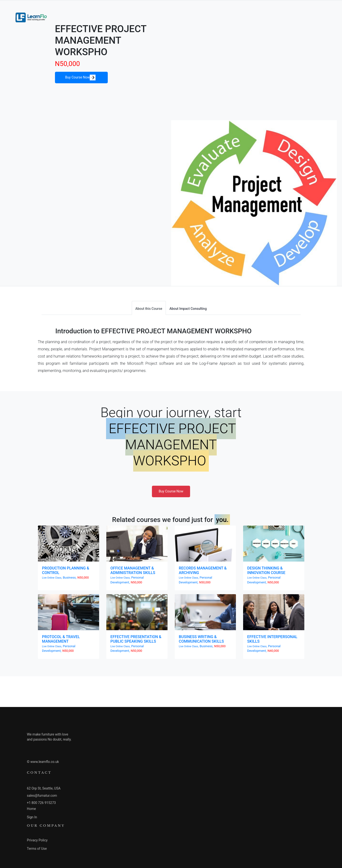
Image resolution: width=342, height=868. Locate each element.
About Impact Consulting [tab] (188, 309)
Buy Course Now (80, 78)
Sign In (32, 817)
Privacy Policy (37, 840)
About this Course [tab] (149, 309)
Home (31, 809)
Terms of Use (37, 849)
